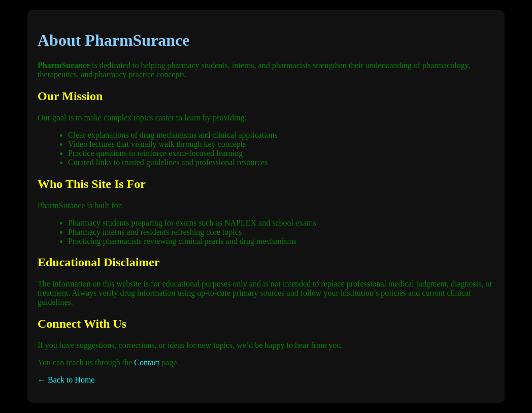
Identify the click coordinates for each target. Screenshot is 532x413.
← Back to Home (66, 380)
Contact (147, 362)
